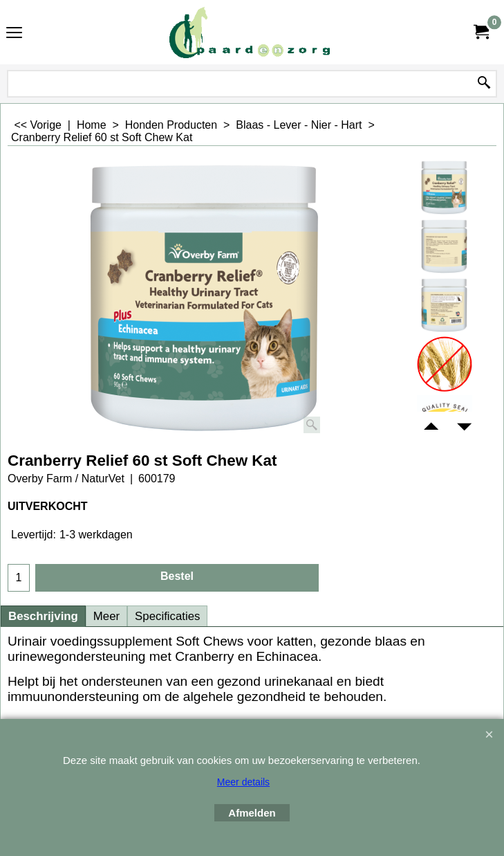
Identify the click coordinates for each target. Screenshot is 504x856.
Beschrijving (43, 616)
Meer (106, 616)
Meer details (243, 782)
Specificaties (167, 616)
